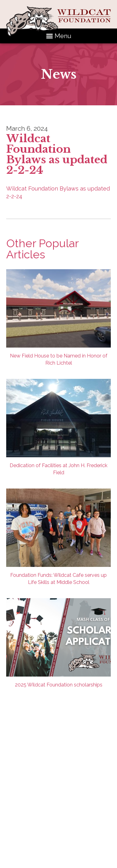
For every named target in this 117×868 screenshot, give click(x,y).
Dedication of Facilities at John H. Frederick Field (58, 427)
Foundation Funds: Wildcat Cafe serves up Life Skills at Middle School (58, 537)
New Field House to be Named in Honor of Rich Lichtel (58, 318)
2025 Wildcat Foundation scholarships (58, 643)
